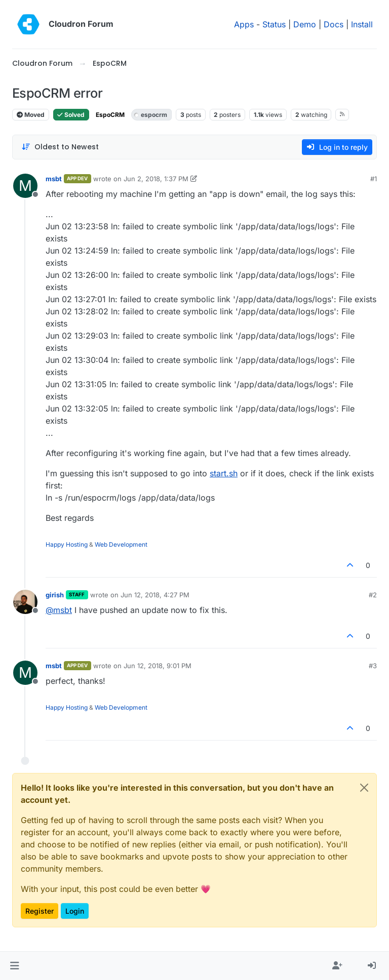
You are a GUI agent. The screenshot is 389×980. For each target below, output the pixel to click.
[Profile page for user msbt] (25, 186)
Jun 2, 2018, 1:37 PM (156, 179)
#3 (373, 666)
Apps (244, 24)
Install (362, 24)
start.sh (224, 473)
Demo (305, 24)
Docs (334, 24)
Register (40, 911)
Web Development (121, 544)
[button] (14, 966)
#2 (373, 595)
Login (75, 911)
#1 (374, 179)
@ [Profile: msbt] (59, 610)
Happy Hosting (67, 544)
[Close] (364, 788)
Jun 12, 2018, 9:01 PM (158, 666)
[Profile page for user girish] (25, 602)
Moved (31, 115)
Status (274, 24)
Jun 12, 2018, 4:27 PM (155, 595)
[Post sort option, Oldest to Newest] (60, 147)
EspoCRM (110, 115)
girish (55, 595)
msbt (54, 179)
